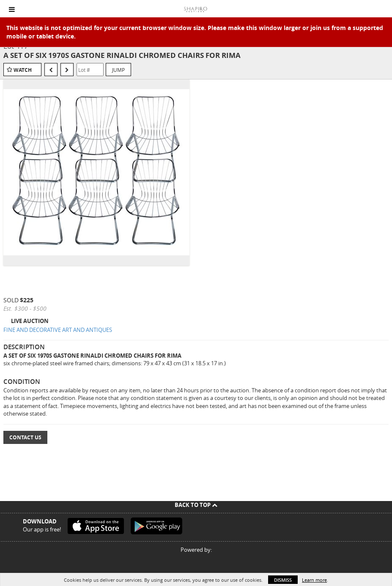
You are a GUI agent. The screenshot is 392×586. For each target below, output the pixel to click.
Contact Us (25, 437)
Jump (118, 70)
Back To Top (196, 505)
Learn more (314, 580)
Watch (23, 70)
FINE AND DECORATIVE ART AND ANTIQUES (58, 330)
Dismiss (283, 580)
